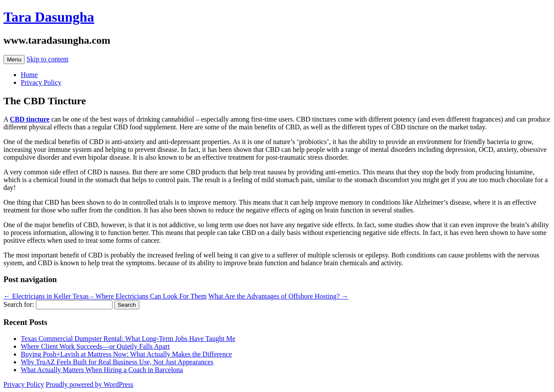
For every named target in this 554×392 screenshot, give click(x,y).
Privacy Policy (41, 82)
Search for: (19, 304)
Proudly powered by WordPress (90, 384)
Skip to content (47, 59)
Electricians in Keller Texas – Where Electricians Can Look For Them (105, 296)
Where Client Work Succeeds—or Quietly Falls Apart (95, 346)
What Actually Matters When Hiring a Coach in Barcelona (102, 370)
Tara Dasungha (49, 17)
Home (29, 75)
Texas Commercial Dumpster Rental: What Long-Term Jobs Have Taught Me (128, 339)
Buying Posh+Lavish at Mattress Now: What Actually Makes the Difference (126, 354)
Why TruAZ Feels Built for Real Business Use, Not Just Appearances (117, 362)
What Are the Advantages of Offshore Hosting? (278, 296)
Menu (14, 59)
